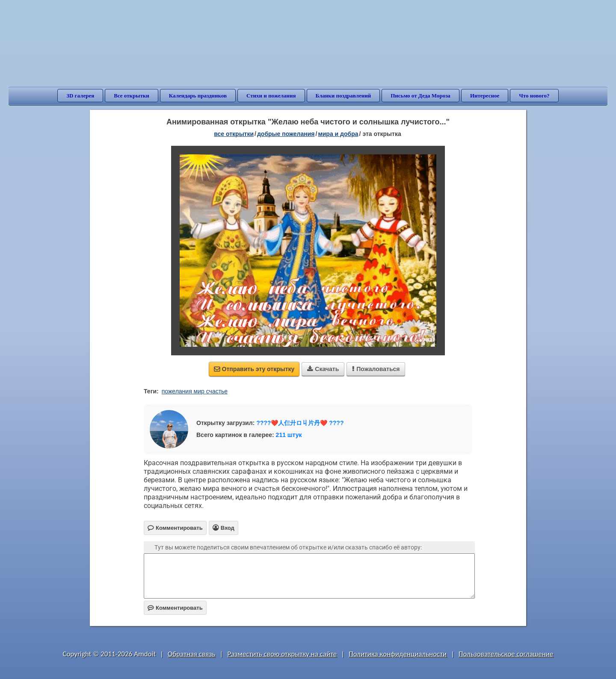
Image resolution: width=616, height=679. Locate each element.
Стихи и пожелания (271, 96)
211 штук (289, 435)
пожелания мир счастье (195, 391)
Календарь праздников (198, 96)
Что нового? (534, 96)
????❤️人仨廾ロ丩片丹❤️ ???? (300, 423)
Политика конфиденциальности (398, 654)
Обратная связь (192, 654)
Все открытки (132, 96)
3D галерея (80, 96)
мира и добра (338, 134)
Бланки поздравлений (344, 96)
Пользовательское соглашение (506, 654)
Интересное (485, 96)
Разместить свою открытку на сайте (282, 654)
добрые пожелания (286, 134)
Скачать (323, 369)
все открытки (234, 134)
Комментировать (175, 608)
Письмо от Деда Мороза (421, 96)
